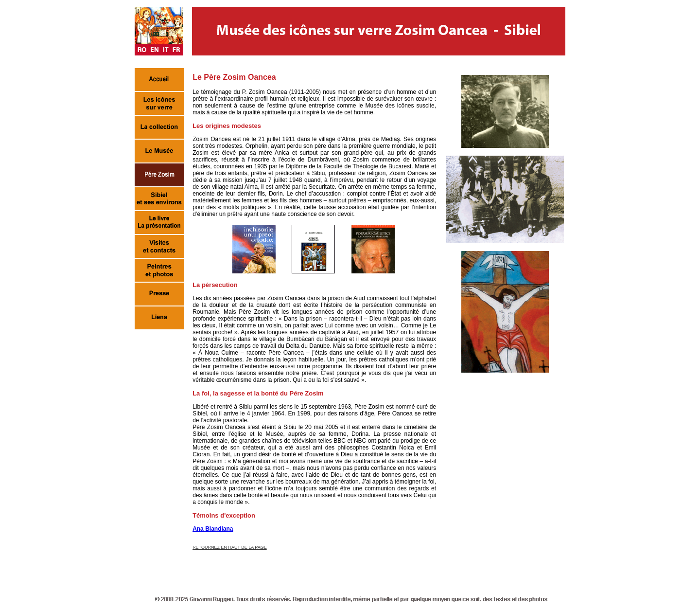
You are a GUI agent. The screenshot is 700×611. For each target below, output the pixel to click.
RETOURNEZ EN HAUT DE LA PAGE (230, 547)
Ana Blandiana (213, 529)
